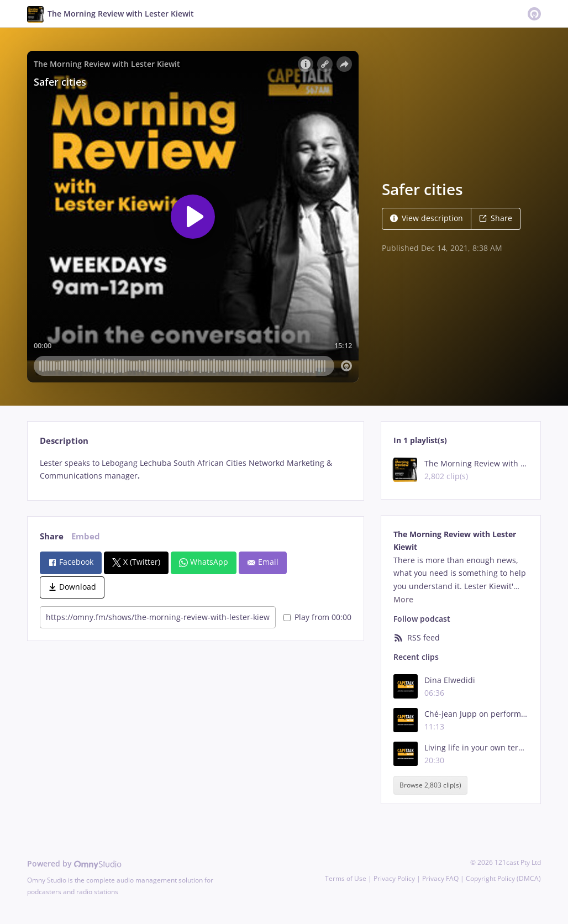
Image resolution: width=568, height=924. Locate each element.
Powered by (74, 863)
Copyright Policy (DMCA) (503, 878)
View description (427, 218)
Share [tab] (52, 536)
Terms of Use (346, 878)
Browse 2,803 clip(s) (430, 785)
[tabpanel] (195, 470)
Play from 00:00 (317, 617)
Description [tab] (64, 441)
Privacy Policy (394, 878)
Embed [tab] (86, 536)
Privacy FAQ (440, 878)
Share (496, 218)
